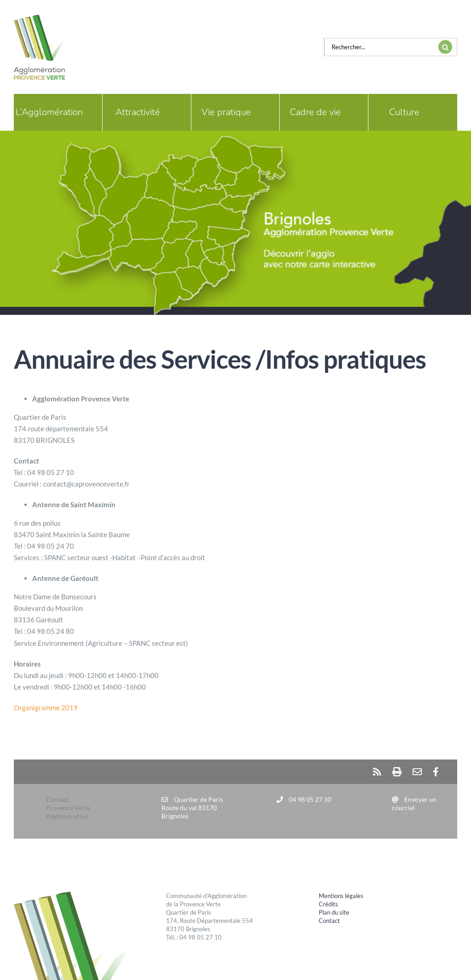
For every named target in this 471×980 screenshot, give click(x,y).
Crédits (328, 904)
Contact (329, 921)
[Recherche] (445, 47)
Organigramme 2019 (46, 707)
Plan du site (334, 912)
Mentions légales (341, 896)
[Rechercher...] (379, 47)
